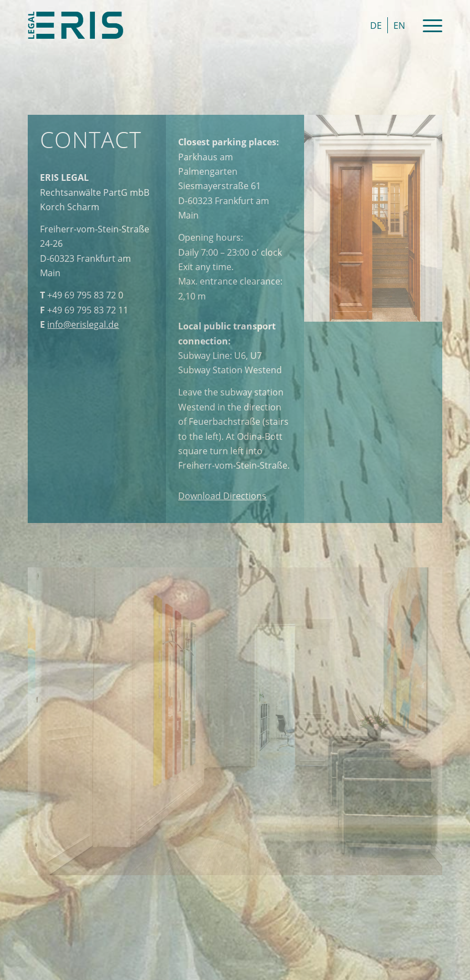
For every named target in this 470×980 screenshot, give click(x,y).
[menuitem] (376, 25)
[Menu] (427, 25)
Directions (222, 496)
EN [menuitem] (399, 26)
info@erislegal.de (83, 324)
